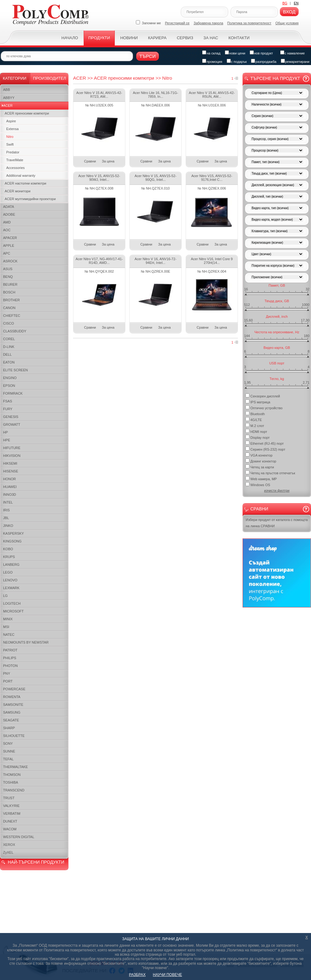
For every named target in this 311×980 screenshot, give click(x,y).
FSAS (8, 401)
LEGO (8, 572)
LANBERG (11, 565)
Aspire (11, 121)
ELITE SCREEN (15, 370)
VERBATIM (12, 814)
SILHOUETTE (14, 736)
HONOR (9, 479)
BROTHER (12, 300)
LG (5, 596)
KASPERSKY (14, 533)
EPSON (9, 386)
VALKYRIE (11, 806)
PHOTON (10, 666)
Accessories (15, 168)
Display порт (258, 437)
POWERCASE (14, 689)
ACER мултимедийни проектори (30, 199)
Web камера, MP (261, 478)
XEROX (9, 845)
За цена (108, 161)
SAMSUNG (12, 712)
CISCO (9, 323)
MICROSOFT (13, 611)
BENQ (8, 277)
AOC (7, 230)
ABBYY (9, 98)
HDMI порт (256, 431)
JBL (6, 518)
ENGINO (10, 378)
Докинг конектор (261, 461)
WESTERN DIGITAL (19, 837)
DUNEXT (10, 821)
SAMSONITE (13, 705)
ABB (7, 90)
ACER (8, 106)
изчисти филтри (277, 490)
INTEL (8, 502)
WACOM (10, 829)
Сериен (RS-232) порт (265, 449)
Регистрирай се (177, 23)
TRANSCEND (14, 790)
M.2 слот (255, 425)
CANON (9, 308)
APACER (10, 238)
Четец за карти (260, 467)
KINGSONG (12, 541)
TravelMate (15, 160)
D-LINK (9, 347)
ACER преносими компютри (27, 113)
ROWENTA (12, 697)
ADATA (9, 207)
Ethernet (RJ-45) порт (265, 443)
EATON (9, 362)
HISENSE (11, 471)
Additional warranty (21, 176)
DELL (7, 354)
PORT (8, 681)
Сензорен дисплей (263, 396)
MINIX (8, 619)
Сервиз (185, 38)
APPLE (9, 246)
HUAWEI (10, 487)
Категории (15, 78)
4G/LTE (254, 419)
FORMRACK (13, 393)
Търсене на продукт (275, 78)
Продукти (99, 38)
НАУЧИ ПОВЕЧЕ (168, 975)
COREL (9, 339)
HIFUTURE (12, 448)
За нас (211, 38)
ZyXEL (8, 852)
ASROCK (10, 261)
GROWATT (12, 424)
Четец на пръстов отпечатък (270, 473)
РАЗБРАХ (137, 975)
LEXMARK (11, 588)
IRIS (6, 510)
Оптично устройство (264, 408)
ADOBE (9, 214)
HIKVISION (12, 456)
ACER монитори (18, 191)
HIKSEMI (10, 463)
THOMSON (12, 775)
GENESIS (11, 417)
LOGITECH (12, 603)
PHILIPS (10, 658)
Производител (49, 78)
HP (5, 432)
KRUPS (9, 557)
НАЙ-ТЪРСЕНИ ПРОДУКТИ (36, 862)
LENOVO (10, 580)
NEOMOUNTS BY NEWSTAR (26, 642)
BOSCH (9, 292)
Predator (13, 152)
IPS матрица (258, 402)
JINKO (8, 526)
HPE (7, 440)
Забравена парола (209, 23)
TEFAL (8, 759)
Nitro (10, 137)
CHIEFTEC (12, 316)
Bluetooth (255, 413)
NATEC (9, 635)
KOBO (8, 549)
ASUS (8, 269)
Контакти (239, 38)
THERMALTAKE (16, 767)
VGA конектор (259, 455)
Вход (289, 12)
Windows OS (258, 484)
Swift (10, 144)
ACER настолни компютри (26, 183)
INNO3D (10, 495)
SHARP (9, 728)
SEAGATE (11, 720)
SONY (8, 743)
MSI (6, 627)
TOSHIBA (11, 782)
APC (7, 253)
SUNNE (9, 751)
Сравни (90, 161)
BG (285, 3)
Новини (129, 38)
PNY (7, 673)
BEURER (10, 284)
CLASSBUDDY (15, 331)
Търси (148, 56)
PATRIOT (10, 650)
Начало (70, 38)
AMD (7, 222)
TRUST (9, 798)
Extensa (12, 129)
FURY (8, 409)
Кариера (157, 38)
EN (296, 3)
